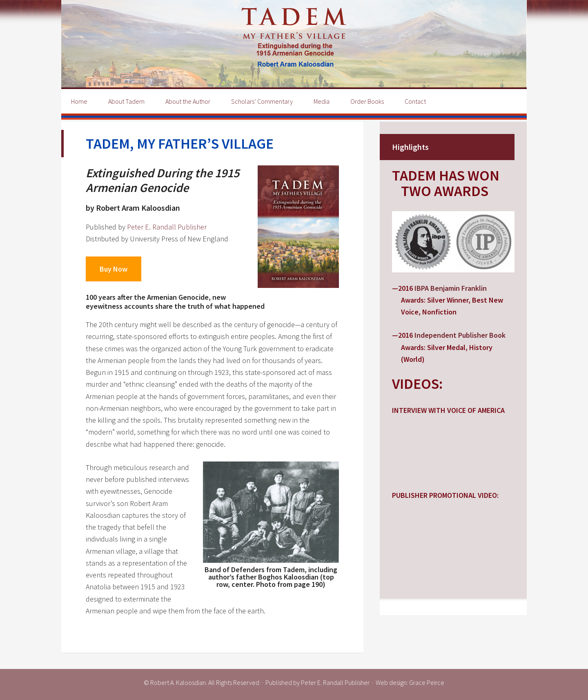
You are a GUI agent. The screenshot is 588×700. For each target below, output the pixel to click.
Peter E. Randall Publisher (167, 227)
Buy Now (114, 269)
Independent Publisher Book (460, 335)
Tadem (294, 44)
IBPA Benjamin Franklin (451, 288)
